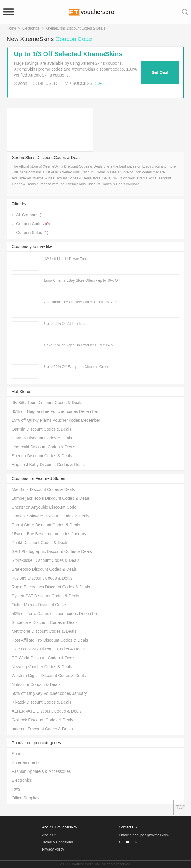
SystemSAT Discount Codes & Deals (45, 596)
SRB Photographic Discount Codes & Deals (52, 551)
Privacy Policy (53, 849)
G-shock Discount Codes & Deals (42, 720)
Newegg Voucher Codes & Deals (42, 667)
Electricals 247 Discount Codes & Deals (48, 649)
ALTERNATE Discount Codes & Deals (46, 711)
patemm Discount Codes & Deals (42, 729)
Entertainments (25, 762)
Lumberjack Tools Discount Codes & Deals (51, 498)
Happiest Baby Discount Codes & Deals (48, 465)
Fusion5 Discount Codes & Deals (42, 578)
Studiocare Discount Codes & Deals (45, 622)
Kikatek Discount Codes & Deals (41, 702)
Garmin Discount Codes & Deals (41, 429)
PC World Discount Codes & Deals (43, 658)
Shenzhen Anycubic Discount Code (44, 507)
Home (12, 28)
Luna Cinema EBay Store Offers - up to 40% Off (82, 280)
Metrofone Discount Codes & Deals (44, 631)
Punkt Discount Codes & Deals (40, 543)
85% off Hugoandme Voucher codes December (55, 411)
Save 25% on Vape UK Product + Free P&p (78, 345)
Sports (17, 754)
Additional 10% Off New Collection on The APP (81, 302)
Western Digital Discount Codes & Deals (49, 676)
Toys (16, 789)
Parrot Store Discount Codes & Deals (46, 525)
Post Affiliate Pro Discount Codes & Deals (50, 640)
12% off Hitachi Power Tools (66, 259)
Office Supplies (25, 798)
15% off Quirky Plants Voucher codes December (56, 420)
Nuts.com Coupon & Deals (36, 684)
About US (50, 835)
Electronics (31, 28)
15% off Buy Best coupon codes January (49, 534)
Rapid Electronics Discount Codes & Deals (51, 587)
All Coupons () (30, 215)
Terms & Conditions (57, 842)
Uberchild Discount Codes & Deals (43, 447)
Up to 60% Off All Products (65, 324)
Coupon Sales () (32, 233)
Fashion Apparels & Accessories (41, 771)
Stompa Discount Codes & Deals (42, 438)
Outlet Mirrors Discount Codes (39, 605)
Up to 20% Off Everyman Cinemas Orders (77, 367)
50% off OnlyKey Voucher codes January (49, 693)
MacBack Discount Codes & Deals (43, 489)
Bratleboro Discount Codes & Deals (44, 569)
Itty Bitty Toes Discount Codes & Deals (47, 403)
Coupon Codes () (33, 224)
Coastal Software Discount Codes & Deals (50, 516)
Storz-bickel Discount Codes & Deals (45, 560)
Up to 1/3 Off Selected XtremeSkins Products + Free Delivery (68, 54)
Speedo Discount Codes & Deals (42, 456)
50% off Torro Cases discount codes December (55, 614)
